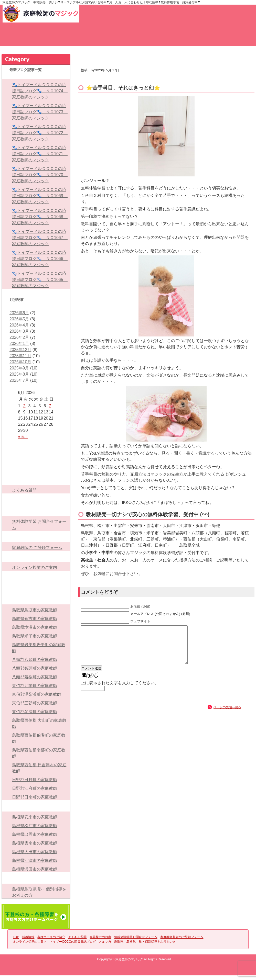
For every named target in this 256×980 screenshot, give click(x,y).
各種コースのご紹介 (92, 37)
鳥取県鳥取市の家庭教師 (35, 610)
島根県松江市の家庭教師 (35, 826)
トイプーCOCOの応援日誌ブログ (36, 576)
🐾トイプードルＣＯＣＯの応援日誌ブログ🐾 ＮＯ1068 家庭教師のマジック (40, 217)
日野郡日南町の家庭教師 (35, 797)
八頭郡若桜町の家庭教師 (35, 677)
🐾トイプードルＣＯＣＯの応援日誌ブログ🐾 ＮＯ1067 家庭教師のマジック (40, 238)
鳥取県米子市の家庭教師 (35, 636)
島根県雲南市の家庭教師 (35, 843)
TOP (20, 37)
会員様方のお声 (164, 37)
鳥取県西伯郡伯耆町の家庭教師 (39, 738)
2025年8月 (19, 374)
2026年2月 (19, 337)
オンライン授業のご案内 (35, 567)
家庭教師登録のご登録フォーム (36, 536)
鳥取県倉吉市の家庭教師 (35, 619)
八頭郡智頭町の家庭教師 (35, 668)
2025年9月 (19, 368)
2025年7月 (19, 380)
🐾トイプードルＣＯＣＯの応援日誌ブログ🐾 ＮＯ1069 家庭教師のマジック (40, 196)
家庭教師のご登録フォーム (236, 37)
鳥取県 (36, 599)
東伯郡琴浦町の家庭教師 (35, 712)
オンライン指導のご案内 (36, 556)
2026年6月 (19, 313)
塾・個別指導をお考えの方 (36, 878)
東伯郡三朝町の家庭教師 (35, 703)
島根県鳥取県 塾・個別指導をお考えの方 (39, 892)
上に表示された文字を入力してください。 (120, 690)
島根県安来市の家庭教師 (35, 817)
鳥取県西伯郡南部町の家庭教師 (39, 753)
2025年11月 (20, 356)
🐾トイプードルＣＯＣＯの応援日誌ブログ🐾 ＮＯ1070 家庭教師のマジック (40, 175)
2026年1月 (19, 343)
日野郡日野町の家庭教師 (35, 780)
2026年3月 (19, 331)
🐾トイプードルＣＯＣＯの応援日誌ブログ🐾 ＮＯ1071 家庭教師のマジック (40, 154)
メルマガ (36, 588)
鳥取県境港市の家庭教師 (35, 627)
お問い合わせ (112, 14)
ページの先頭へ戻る (227, 715)
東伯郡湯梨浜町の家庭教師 (37, 694)
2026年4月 (19, 325)
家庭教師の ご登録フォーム (37, 548)
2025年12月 (20, 350)
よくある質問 (128, 37)
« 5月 (23, 437)
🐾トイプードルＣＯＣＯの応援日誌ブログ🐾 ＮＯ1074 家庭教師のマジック (40, 91)
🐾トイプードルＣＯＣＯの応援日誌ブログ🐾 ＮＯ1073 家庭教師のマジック (40, 112)
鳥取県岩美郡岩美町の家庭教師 (39, 648)
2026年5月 (19, 319)
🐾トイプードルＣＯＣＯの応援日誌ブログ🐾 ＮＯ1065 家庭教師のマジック (40, 280)
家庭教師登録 (157, 14)
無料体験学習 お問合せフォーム (39, 525)
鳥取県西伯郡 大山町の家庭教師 (39, 723)
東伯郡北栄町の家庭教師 (35, 686)
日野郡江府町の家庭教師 (35, 788)
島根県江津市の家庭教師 (35, 860)
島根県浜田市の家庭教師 (35, 869)
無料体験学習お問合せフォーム (200, 37)
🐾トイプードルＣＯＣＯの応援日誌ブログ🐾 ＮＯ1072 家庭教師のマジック (40, 133)
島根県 (36, 806)
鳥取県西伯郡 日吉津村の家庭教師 (39, 768)
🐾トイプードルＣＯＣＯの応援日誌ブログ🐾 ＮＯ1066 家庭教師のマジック (40, 259)
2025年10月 (20, 362)
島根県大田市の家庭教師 (35, 852)
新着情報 (56, 37)
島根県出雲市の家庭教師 (35, 834)
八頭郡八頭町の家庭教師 (35, 660)
